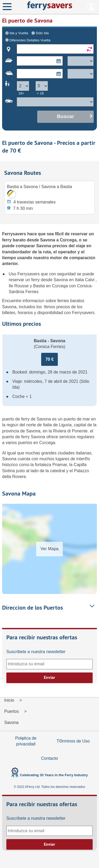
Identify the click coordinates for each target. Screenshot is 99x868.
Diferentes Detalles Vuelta (30, 40)
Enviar (49, 677)
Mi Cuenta (91, 7)
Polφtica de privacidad (26, 741)
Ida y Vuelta (19, 33)
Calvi (90, 280)
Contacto (49, 758)
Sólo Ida (42, 33)
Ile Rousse (19, 286)
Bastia (40, 286)
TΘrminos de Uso (73, 741)
